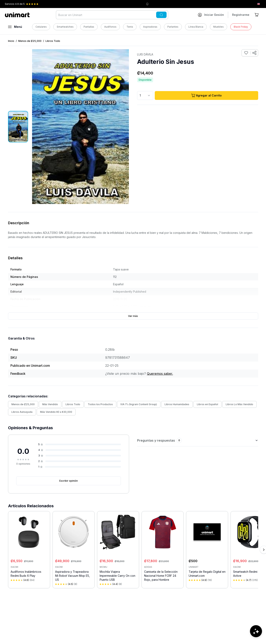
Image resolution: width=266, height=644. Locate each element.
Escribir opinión (69, 481)
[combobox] (145, 95)
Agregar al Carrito (206, 95)
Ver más (133, 316)
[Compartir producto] (254, 53)
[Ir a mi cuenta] (211, 15)
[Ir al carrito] (257, 15)
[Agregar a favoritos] (246, 53)
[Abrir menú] (15, 27)
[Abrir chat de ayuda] (256, 632)
